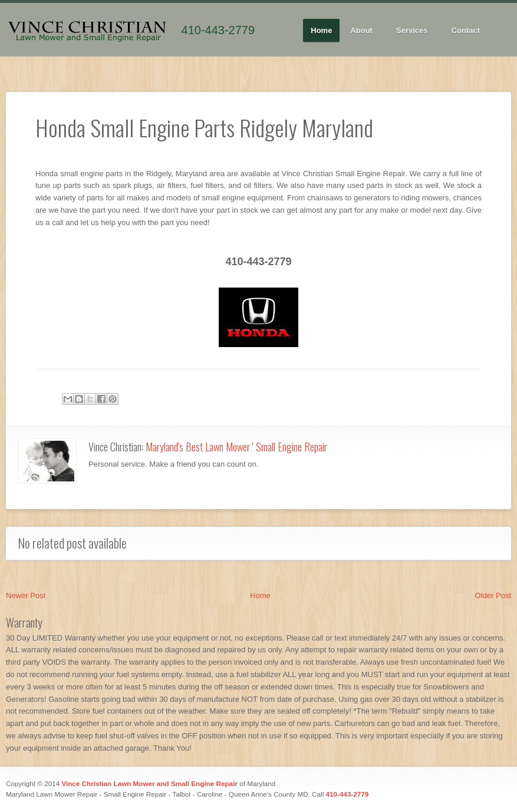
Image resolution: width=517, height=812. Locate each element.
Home (321, 30)
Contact (466, 30)
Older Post (493, 595)
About (362, 31)
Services (412, 31)
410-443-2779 (218, 30)
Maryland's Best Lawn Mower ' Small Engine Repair (236, 447)
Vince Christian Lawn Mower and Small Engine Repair (149, 783)
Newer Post (26, 595)
